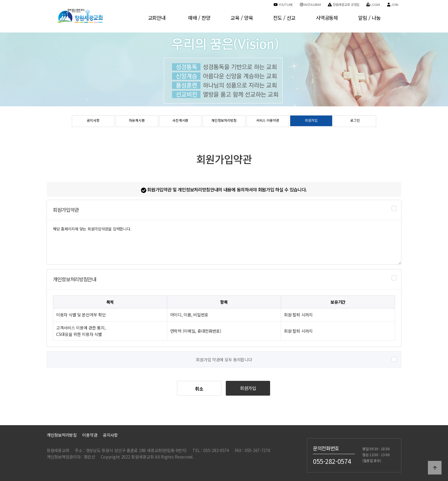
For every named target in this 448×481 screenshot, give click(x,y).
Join (393, 4)
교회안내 (157, 18)
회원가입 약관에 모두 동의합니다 (224, 360)
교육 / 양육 (242, 18)
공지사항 (93, 121)
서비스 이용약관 (268, 121)
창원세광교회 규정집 (344, 4)
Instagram (310, 4)
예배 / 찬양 (199, 18)
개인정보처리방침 (224, 121)
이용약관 (90, 435)
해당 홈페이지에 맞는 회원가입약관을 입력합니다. (224, 242)
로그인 (355, 121)
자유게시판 (137, 121)
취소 (199, 389)
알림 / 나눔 (369, 18)
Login (373, 4)
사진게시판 (180, 121)
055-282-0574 (332, 461)
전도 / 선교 (284, 18)
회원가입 (311, 121)
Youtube (283, 4)
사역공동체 (327, 18)
